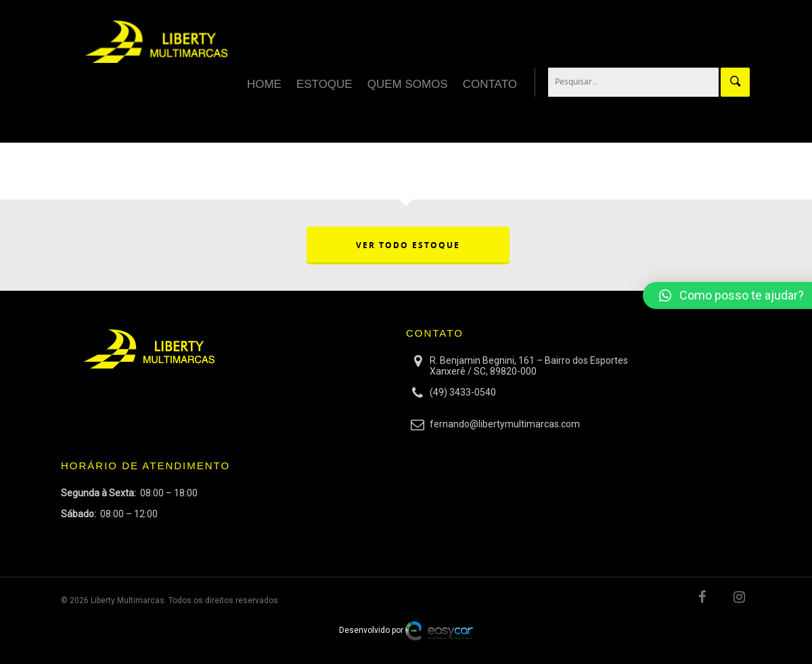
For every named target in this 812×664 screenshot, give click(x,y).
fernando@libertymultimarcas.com (505, 424)
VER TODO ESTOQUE (408, 245)
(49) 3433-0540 (463, 392)
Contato (490, 84)
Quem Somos (408, 84)
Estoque (324, 84)
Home (264, 84)
